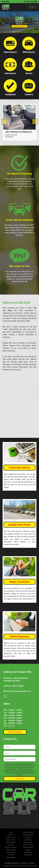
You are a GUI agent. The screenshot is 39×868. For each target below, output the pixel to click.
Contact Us (19, 770)
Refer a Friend (11, 834)
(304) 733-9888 (31, 2)
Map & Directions (28, 826)
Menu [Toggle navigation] (33, 7)
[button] (20, 26)
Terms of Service (28, 837)
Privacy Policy (28, 834)
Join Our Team (11, 831)
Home (11, 824)
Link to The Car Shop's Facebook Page (5, 688)
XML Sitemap (28, 844)
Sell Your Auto (11, 844)
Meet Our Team (11, 829)
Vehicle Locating (11, 842)
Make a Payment (28, 839)
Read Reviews (11, 849)
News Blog (28, 831)
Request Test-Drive (11, 839)
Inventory (11, 837)
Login (6, 2)
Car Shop (31, 855)
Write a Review (28, 824)
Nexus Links (28, 847)
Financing (11, 847)
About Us (11, 826)
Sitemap (28, 842)
